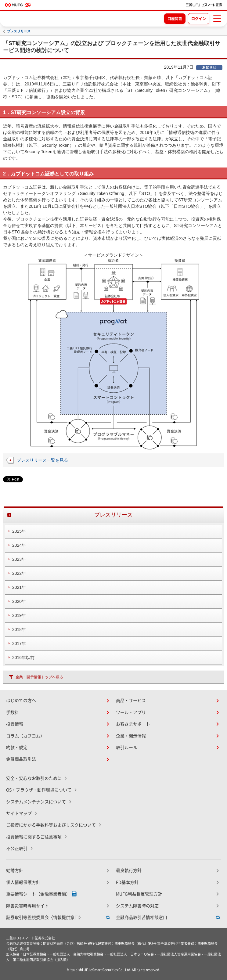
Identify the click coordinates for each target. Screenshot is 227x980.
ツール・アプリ (131, 712)
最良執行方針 (129, 870)
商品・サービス (131, 701)
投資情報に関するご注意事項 (34, 837)
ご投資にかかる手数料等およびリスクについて (51, 825)
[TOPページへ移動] (204, 5)
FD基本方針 (127, 882)
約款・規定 (17, 748)
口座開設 (175, 19)
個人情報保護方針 (23, 882)
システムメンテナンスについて (36, 802)
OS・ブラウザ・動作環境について (39, 790)
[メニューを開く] (217, 18)
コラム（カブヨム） (25, 736)
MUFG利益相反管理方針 (139, 894)
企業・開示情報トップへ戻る (39, 677)
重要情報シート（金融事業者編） (38, 894)
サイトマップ (19, 813)
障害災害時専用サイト (27, 906)
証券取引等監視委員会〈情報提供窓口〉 (45, 917)
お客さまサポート (133, 724)
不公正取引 (17, 848)
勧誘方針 (15, 870)
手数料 (13, 712)
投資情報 (15, 724)
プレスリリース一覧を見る (42, 460)
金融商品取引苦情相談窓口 (142, 917)
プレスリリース (19, 31)
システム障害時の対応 (137, 906)
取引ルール (127, 748)
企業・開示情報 (131, 736)
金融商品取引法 (21, 759)
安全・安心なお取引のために (34, 778)
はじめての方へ (21, 701)
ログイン (199, 19)
